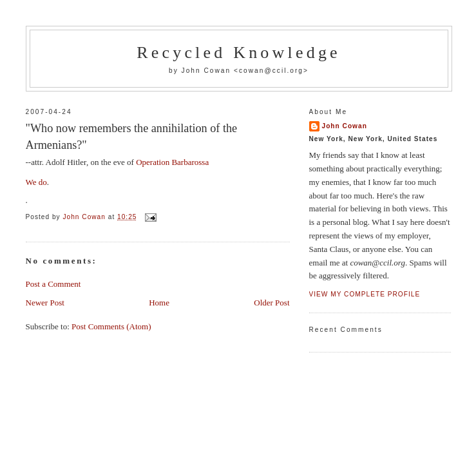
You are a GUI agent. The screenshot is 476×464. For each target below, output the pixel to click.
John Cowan (345, 126)
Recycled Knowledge (239, 53)
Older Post (271, 303)
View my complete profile (365, 294)
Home (159, 303)
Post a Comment (53, 284)
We (31, 182)
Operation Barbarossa (172, 162)
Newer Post (45, 303)
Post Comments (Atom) (111, 326)
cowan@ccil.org (271, 71)
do (43, 182)
